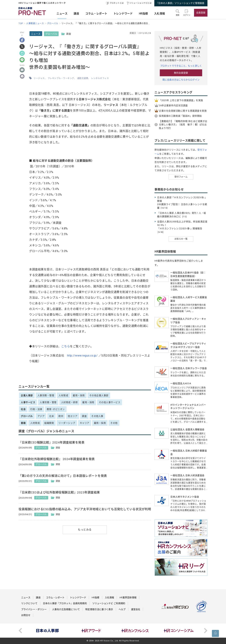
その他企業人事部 (99, 395)
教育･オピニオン (56, 409)
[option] (47, 631)
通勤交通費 (83, 78)
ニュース (62, 14)
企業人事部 (27, 395)
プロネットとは (117, 3)
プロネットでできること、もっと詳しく (181, 66)
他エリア (73, 416)
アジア (41, 416)
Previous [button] (20, 631)
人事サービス (28, 402)
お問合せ (26, 615)
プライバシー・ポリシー (34, 609)
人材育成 (63, 395)
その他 (114, 423)
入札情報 (160, 14)
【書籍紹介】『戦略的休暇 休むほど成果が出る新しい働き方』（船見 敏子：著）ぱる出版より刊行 (183, 125)
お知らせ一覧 (181, 239)
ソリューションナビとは (140, 3)
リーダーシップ (67, 423)
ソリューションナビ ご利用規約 (109, 603)
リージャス (39, 78)
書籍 (23, 423)
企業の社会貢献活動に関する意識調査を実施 (183, 111)
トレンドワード (123, 14)
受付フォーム (181, 177)
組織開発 (49, 423)
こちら (66, 346)
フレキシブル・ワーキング (61, 78)
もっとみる (85, 530)
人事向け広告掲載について (66, 609)
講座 (76, 14)
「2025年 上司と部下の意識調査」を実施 (181, 100)
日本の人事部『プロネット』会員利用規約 (65, 603)
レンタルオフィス (100, 78)
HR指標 (143, 14)
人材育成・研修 (69, 402)
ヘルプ (122, 609)
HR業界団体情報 (128, 597)
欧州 (61, 416)
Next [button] (206, 631)
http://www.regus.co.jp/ (82, 356)
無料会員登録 (181, 73)
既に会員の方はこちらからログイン (181, 80)
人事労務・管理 (46, 395)
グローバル (51, 34)
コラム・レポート (96, 14)
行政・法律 (36, 409)
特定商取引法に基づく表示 (99, 609)
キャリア (85, 423)
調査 (84, 416)
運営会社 (136, 609)
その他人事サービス (110, 402)
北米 (51, 416)
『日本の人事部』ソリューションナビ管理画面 (180, 3)
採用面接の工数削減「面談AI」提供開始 (180, 116)
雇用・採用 (79, 395)
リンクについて (29, 603)
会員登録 (201, 13)
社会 (23, 409)
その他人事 (97, 416)
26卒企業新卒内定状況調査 (173, 105)
